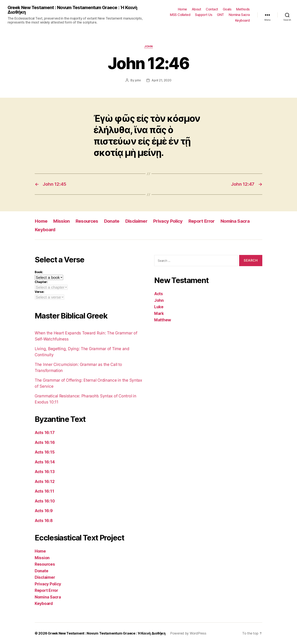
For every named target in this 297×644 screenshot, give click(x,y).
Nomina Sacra (239, 15)
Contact (212, 9)
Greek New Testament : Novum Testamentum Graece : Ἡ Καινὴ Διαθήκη (72, 10)
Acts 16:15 (45, 452)
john (138, 80)
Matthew (163, 320)
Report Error (202, 221)
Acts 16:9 (44, 511)
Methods (243, 9)
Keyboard (242, 20)
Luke (159, 307)
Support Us (204, 15)
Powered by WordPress (188, 633)
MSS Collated (180, 15)
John (148, 46)
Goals (227, 9)
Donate (112, 221)
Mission (61, 221)
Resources (87, 221)
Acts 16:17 (45, 433)
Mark (159, 313)
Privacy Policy (168, 221)
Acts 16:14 (45, 462)
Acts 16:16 (45, 442)
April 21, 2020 (161, 80)
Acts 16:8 (44, 521)
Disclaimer (136, 221)
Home (182, 9)
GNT (220, 15)
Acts (159, 294)
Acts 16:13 (45, 472)
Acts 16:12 (45, 482)
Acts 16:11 (44, 491)
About (196, 9)
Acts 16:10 (45, 501)
